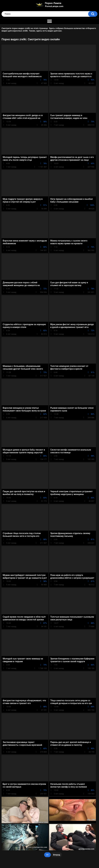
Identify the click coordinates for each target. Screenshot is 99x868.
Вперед (57, 855)
